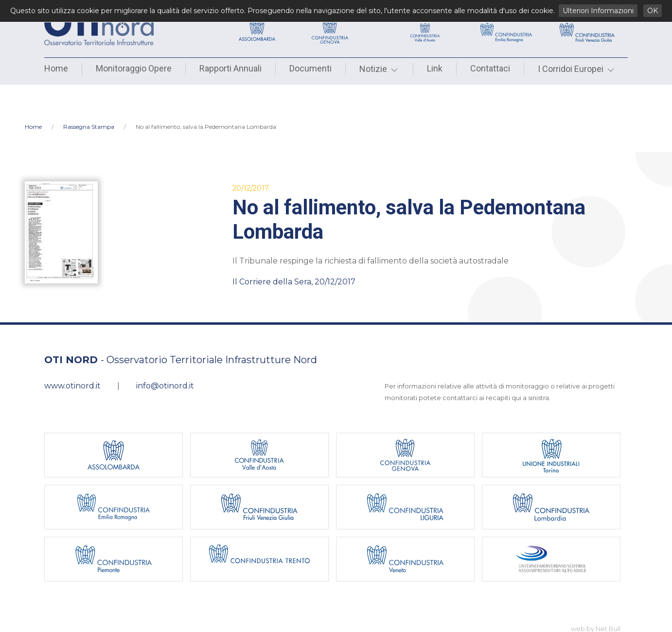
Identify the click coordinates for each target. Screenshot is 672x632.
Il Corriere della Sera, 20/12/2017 (294, 250)
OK (653, 11)
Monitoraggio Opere (134, 68)
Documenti (310, 68)
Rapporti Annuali (230, 68)
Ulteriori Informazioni (598, 11)
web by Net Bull (596, 597)
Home (56, 68)
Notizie (379, 69)
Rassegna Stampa (89, 95)
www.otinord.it (72, 354)
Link (435, 68)
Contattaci (490, 68)
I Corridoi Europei (577, 69)
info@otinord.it (165, 354)
